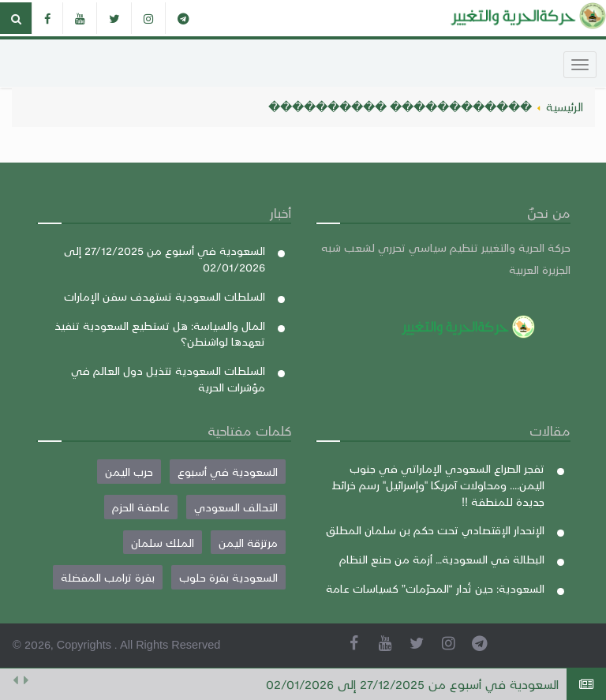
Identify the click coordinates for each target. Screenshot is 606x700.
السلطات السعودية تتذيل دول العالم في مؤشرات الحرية (168, 378)
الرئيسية (565, 107)
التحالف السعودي (236, 507)
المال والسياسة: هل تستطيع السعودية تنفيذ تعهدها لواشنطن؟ (160, 333)
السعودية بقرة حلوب (228, 577)
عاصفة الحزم (141, 507)
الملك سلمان (163, 542)
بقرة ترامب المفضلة (108, 577)
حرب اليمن (129, 471)
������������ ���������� (400, 107)
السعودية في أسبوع (228, 471)
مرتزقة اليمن (248, 542)
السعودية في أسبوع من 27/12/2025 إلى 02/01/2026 (412, 684)
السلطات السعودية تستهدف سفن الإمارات (165, 296)
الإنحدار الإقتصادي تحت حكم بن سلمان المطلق (435, 530)
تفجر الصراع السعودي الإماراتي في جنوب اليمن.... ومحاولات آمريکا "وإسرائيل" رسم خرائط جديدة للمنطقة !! (438, 484)
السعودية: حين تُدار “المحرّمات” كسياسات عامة (435, 588)
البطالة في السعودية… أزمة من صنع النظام (442, 559)
